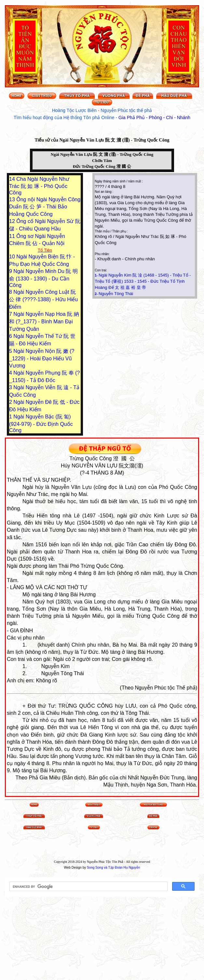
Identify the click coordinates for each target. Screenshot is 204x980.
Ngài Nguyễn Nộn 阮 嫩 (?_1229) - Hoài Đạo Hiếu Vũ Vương (42, 358)
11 (13, 236)
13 (13, 199)
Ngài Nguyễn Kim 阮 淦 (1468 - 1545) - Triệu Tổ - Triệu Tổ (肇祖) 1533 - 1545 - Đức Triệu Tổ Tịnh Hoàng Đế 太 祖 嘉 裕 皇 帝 (143, 281)
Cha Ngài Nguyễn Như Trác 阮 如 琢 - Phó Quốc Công (39, 186)
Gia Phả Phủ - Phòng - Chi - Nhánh (154, 118)
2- (97, 294)
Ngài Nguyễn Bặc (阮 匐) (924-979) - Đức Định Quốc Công (41, 423)
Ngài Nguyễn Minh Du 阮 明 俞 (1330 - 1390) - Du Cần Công (43, 278)
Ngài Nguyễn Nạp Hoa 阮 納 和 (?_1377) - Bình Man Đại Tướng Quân (44, 322)
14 (13, 179)
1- (97, 275)
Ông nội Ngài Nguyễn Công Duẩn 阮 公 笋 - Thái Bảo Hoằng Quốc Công (45, 207)
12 (13, 221)
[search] (88, 887)
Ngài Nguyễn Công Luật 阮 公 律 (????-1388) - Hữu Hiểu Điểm (43, 299)
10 (13, 257)
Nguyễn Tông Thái (116, 294)
